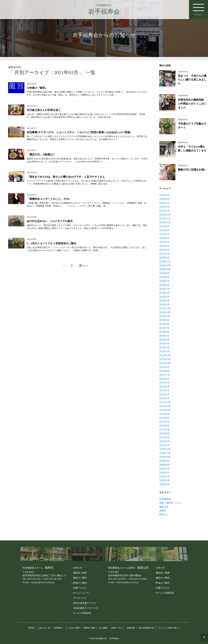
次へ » (83, 265)
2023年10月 (165, 316)
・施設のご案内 (79, 578)
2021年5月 (164, 430)
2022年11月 (165, 359)
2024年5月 (164, 289)
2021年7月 (164, 422)
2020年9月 (164, 461)
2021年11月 (165, 406)
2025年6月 (164, 238)
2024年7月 (164, 281)
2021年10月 (165, 410)
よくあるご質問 (73, 628)
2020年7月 (164, 469)
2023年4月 (164, 340)
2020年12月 (165, 449)
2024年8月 (164, 277)
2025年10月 (165, 223)
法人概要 (103, 628)
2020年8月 (164, 465)
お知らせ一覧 (44, 628)
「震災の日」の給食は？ (41, 154)
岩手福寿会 (165, 499)
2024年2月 (164, 301)
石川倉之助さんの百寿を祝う (44, 110)
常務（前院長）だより (171, 503)
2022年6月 (164, 379)
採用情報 (58, 628)
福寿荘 (163, 511)
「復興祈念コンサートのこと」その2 (48, 199)
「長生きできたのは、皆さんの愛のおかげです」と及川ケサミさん (66, 177)
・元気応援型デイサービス (84, 608)
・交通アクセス (79, 588)
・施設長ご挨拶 (79, 573)
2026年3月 (164, 203)
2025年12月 (165, 215)
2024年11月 (165, 265)
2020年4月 (164, 480)
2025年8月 (164, 230)
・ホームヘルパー (80, 593)
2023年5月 (164, 336)
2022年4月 (164, 387)
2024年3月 (164, 297)
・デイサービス (79, 598)
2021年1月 (164, 445)
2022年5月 (164, 383)
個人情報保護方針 (147, 628)
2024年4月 (164, 293)
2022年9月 (164, 367)
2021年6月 (164, 426)
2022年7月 (164, 375)
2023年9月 (164, 320)
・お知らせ (77, 568)
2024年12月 (165, 262)
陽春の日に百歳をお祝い (192, 170)
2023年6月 (164, 332)
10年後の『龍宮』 (37, 88)
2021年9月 (164, 414)
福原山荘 (164, 507)
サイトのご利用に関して (169, 628)
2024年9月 (164, 273)
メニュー (198, 8)
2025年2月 (164, 254)
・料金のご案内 (79, 583)
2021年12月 (165, 402)
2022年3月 (164, 391)
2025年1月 (164, 258)
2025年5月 (164, 242)
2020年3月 (164, 484)
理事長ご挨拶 (89, 628)
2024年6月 (164, 285)
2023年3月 (164, 344)
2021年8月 (164, 418)
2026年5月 (164, 195)
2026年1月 (164, 211)
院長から (164, 515)
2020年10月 (165, 457)
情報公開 (131, 628)
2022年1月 (164, 398)
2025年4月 (164, 246)
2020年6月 (164, 473)
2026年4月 (164, 199)
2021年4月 (164, 434)
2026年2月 (164, 207)
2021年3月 (164, 437)
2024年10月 (165, 269)
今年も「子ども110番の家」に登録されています (192, 149)
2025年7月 (164, 234)
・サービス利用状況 (81, 613)
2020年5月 (164, 477)
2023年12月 (165, 308)
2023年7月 (164, 328)
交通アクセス (117, 628)
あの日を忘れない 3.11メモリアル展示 (50, 221)
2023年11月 (165, 312)
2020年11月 (165, 453)
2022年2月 (164, 394)
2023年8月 (164, 324)
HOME (31, 628)
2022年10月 (165, 363)
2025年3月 (164, 250)
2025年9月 (164, 226)
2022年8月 (164, 371)
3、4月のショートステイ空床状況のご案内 (52, 243)
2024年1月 (164, 305)
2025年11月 (165, 219)
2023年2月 (164, 348)
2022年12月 (165, 355)
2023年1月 (164, 351)
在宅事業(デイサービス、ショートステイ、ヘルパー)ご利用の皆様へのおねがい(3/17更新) (79, 132)
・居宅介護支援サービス (83, 603)
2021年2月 (164, 441)
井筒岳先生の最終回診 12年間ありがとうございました (192, 104)
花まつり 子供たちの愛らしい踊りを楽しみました (192, 80)
